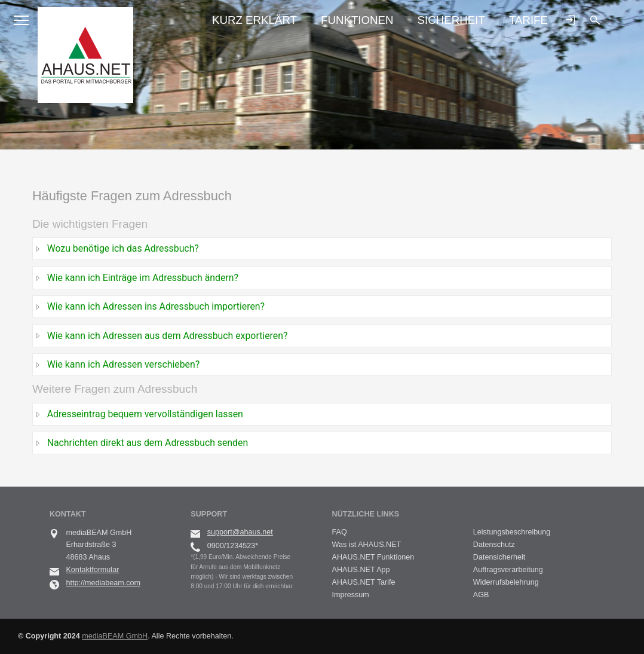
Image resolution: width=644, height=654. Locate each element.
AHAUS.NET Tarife (364, 582)
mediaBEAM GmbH (115, 636)
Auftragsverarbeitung (508, 570)
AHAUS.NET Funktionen (373, 557)
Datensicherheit (499, 557)
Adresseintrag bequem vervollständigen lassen (145, 414)
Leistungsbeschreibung (512, 532)
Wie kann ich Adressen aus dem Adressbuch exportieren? (168, 336)
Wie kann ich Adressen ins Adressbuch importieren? (156, 306)
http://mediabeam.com (103, 583)
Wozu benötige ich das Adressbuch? (123, 248)
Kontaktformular (92, 570)
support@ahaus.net (240, 532)
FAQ (340, 532)
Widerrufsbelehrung (506, 582)
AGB (481, 595)
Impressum (351, 595)
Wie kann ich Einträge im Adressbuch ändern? (143, 278)
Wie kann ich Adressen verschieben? (124, 364)
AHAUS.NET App (361, 570)
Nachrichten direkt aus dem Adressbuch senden (148, 443)
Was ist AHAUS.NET (367, 545)
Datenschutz (494, 545)
